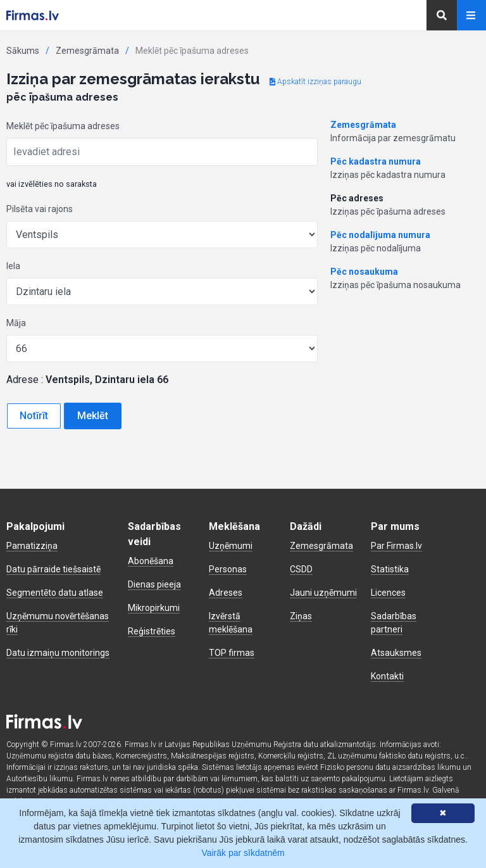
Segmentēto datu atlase (55, 593)
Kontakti (387, 676)
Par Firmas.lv (396, 546)
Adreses (226, 593)
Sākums (23, 51)
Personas (228, 569)
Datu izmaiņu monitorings (58, 653)
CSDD (301, 569)
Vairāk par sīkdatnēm (243, 853)
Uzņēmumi (231, 546)
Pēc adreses (357, 198)
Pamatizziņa (32, 546)
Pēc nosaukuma (364, 272)
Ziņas (301, 616)
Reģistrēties (152, 631)
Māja (16, 323)
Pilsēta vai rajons (40, 209)
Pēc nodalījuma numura (380, 235)
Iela (13, 266)
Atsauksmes (396, 653)
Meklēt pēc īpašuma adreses (63, 126)
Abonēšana (151, 561)
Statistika (390, 569)
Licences (388, 593)
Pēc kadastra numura (376, 161)
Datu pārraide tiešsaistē (53, 569)
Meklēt (93, 416)
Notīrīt (34, 416)
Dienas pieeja (154, 584)
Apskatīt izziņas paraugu (315, 82)
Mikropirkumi (154, 608)
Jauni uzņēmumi (323, 593)
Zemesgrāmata (87, 51)
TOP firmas (232, 653)
